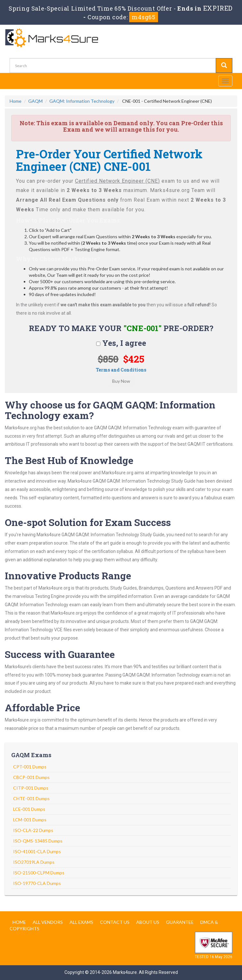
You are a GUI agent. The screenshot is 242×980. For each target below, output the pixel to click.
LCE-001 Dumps (29, 809)
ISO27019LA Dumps (34, 862)
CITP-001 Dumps (31, 788)
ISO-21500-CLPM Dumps (39, 873)
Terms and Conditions (121, 370)
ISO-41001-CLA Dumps (37, 851)
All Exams (81, 922)
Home (16, 101)
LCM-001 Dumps (30, 820)
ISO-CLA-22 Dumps (33, 830)
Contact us (115, 922)
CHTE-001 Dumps (31, 798)
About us (148, 922)
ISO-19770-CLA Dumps (37, 883)
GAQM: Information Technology (82, 101)
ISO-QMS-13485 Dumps (38, 841)
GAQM (35, 101)
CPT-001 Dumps (30, 767)
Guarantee (180, 922)
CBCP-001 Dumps (31, 777)
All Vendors (48, 922)
